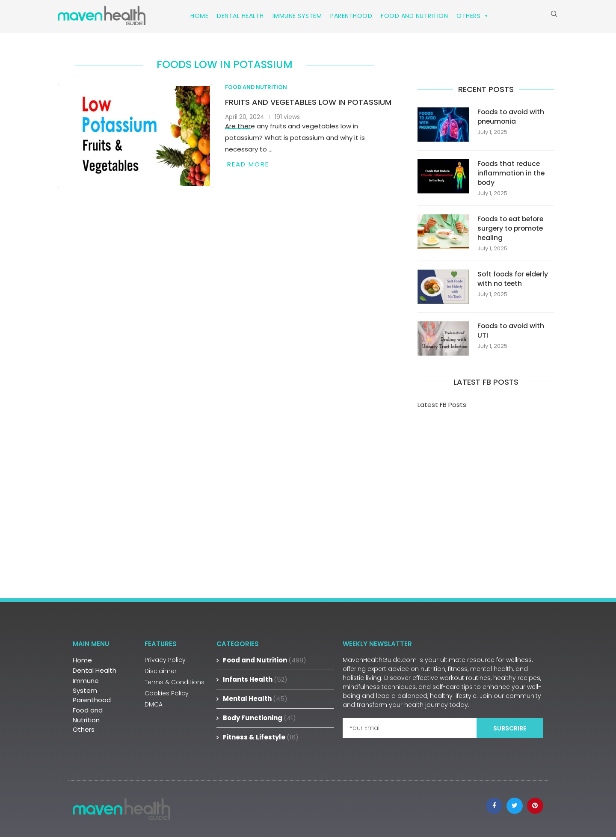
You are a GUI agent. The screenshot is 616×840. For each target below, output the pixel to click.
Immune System (297, 16)
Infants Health (255, 682)
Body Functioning (259, 721)
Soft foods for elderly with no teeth (514, 282)
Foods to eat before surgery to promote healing (512, 231)
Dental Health (240, 16)
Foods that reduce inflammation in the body (511, 175)
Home (199, 16)
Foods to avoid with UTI (512, 333)
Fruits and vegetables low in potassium (308, 104)
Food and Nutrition (414, 16)
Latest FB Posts (442, 408)
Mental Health (255, 702)
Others (473, 16)
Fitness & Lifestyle (261, 740)
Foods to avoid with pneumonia (512, 119)
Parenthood (351, 16)
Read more (248, 166)
